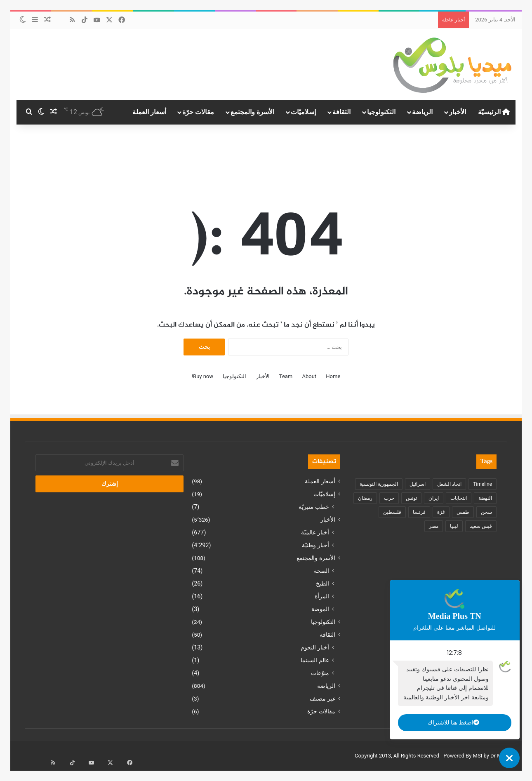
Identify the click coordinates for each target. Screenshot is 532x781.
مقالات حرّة (198, 112)
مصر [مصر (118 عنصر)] (434, 526)
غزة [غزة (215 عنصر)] (441, 512)
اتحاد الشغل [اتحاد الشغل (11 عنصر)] (449, 484)
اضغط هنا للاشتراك (447, 723)
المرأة (322, 596)
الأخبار (458, 112)
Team (286, 376)
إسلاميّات (303, 112)
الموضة (320, 609)
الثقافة (341, 112)
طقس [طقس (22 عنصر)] (463, 512)
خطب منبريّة (314, 507)
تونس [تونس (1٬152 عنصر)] (411, 498)
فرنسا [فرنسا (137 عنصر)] (419, 512)
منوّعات (320, 673)
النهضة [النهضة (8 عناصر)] (485, 498)
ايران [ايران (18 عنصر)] (434, 498)
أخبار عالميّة (315, 532)
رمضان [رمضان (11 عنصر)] (365, 498)
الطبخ (322, 583)
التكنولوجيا (381, 112)
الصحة (321, 571)
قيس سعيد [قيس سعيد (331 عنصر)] (481, 526)
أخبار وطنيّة (315, 545)
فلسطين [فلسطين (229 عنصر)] (392, 512)
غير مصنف (322, 699)
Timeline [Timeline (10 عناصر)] (483, 484)
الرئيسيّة (494, 112)
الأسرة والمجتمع (252, 112)
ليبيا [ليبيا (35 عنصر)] (454, 526)
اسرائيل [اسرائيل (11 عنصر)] (418, 484)
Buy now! (202, 376)
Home (333, 376)
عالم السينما (315, 660)
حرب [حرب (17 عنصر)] (389, 498)
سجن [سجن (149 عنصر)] (486, 512)
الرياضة (422, 112)
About (309, 376)
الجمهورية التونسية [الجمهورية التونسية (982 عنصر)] (379, 484)
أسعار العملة (149, 112)
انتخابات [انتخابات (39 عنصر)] (459, 498)
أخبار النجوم (315, 647)
